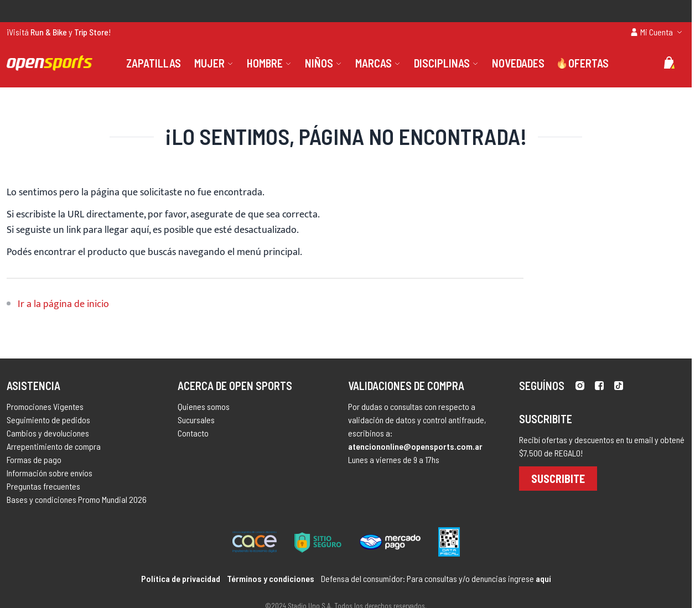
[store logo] (50, 63)
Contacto (193, 433)
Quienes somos (204, 406)
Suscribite (558, 479)
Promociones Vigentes (45, 406)
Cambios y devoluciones (48, 433)
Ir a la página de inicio (63, 304)
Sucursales (196, 420)
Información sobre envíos (50, 473)
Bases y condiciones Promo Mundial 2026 (77, 499)
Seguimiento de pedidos (48, 420)
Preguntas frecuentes (43, 486)
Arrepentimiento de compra (54, 446)
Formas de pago (34, 459)
